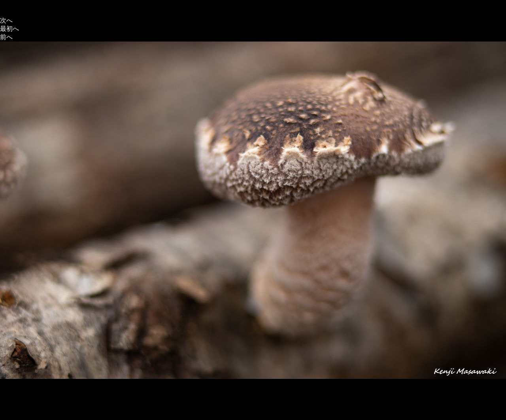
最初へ (9, 29)
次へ (6, 20)
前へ (6, 37)
